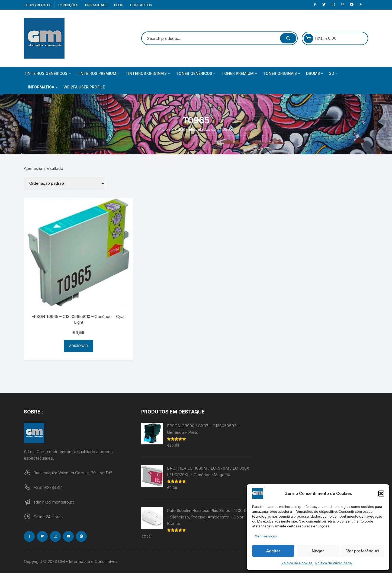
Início (163, 129)
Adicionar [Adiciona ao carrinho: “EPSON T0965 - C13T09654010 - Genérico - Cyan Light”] (78, 346)
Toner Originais (282, 74)
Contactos (141, 5)
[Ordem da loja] (65, 183)
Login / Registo (38, 5)
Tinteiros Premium (99, 74)
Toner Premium (240, 74)
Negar (318, 551)
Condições (68, 5)
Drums (315, 74)
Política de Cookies (297, 563)
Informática (43, 87)
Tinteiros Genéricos (48, 74)
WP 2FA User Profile (84, 87)
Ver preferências (363, 551)
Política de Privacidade (334, 563)
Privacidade (96, 5)
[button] (381, 494)
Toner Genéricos (196, 74)
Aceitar (273, 551)
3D (334, 74)
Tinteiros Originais (148, 74)
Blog (119, 5)
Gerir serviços (266, 536)
